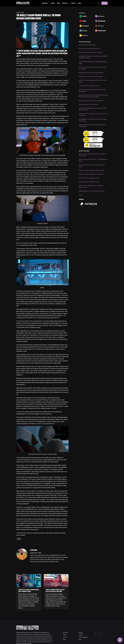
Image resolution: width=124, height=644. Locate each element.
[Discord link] (93, 3)
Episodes (45, 3)
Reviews (65, 3)
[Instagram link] (84, 3)
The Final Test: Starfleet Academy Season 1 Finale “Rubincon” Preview (29, 591)
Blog (58, 3)
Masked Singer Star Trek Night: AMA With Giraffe (92, 170)
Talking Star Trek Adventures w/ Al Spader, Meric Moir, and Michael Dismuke (93, 57)
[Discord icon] (98, 636)
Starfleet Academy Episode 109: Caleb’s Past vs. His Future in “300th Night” (55, 591)
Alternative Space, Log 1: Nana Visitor (89, 104)
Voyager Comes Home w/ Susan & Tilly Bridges (91, 76)
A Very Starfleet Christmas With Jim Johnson (91, 52)
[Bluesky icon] (101, 633)
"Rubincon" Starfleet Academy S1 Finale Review (91, 174)
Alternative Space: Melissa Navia (87, 45)
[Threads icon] (95, 633)
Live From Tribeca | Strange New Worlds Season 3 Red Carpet (93, 81)
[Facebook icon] (101, 636)
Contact (73, 3)
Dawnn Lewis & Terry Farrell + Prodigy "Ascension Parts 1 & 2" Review (93, 115)
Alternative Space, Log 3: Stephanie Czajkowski (91, 101)
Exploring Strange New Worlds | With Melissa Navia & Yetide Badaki (92, 126)
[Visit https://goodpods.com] (93, 145)
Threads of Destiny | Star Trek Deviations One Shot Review (92, 166)
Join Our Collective (83, 637)
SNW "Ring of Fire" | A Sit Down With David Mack (91, 73)
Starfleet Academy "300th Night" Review (89, 182)
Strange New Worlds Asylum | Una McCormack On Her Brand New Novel (93, 109)
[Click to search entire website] (99, 3)
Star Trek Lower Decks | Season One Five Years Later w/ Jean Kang (93, 68)
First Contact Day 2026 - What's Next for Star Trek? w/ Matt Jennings (93, 155)
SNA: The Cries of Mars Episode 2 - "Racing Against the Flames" (93, 160)
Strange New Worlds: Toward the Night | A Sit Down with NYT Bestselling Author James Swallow (93, 96)
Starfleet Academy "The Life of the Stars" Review (92, 191)
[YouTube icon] (104, 633)
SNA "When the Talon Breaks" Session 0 (89, 178)
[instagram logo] (31, 565)
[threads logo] (33, 565)
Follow (105, 3)
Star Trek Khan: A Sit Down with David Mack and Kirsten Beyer (93, 63)
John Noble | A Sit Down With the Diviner (89, 86)
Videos (65, 635)
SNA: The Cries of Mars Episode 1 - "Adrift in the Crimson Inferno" (91, 186)
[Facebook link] (96, 3)
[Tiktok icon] (95, 636)
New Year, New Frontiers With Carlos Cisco (90, 49)
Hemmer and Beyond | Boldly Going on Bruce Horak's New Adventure (92, 90)
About (53, 3)
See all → (81, 195)
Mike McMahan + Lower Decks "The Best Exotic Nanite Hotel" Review (93, 120)
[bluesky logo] (35, 565)
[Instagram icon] (98, 633)
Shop (80, 3)
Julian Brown (33, 550)
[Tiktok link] (90, 3)
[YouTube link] (87, 3)
